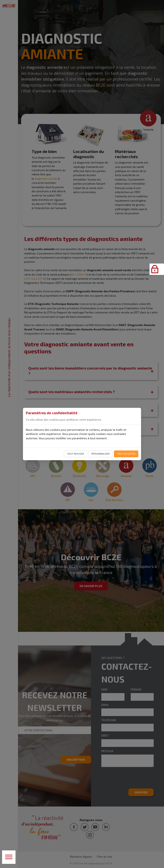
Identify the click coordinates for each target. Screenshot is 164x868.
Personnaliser (101, 454)
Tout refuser (75, 454)
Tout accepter (126, 454)
